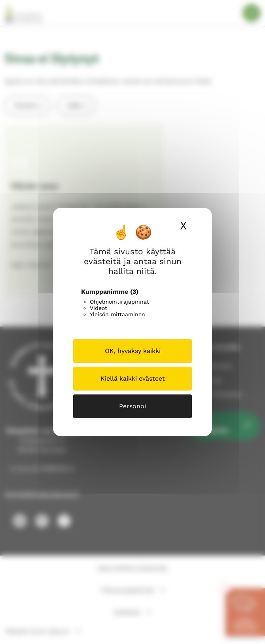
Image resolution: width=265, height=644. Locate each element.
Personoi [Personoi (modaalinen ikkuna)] (132, 406)
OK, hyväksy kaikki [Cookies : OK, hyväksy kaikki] (133, 351)
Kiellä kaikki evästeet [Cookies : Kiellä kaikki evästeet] (133, 378)
